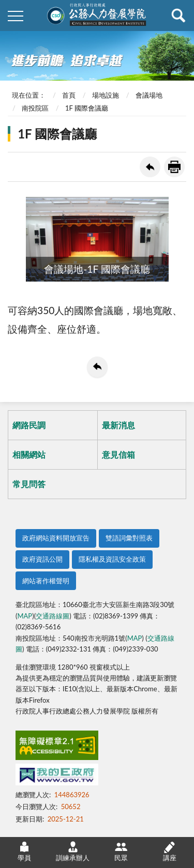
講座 (170, 851)
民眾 (121, 851)
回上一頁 (150, 167)
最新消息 (118, 425)
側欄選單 (16, 16)
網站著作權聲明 (46, 581)
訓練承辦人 (73, 851)
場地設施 (106, 95)
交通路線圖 (53, 616)
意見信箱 (118, 454)
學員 (24, 851)
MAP (25, 616)
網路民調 (29, 425)
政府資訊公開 (42, 559)
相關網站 (29, 454)
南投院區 (35, 108)
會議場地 (149, 95)
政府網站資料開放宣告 (56, 538)
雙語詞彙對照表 (129, 538)
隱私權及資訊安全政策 (112, 559)
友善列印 (174, 167)
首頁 (69, 95)
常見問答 (29, 484)
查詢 (178, 16)
